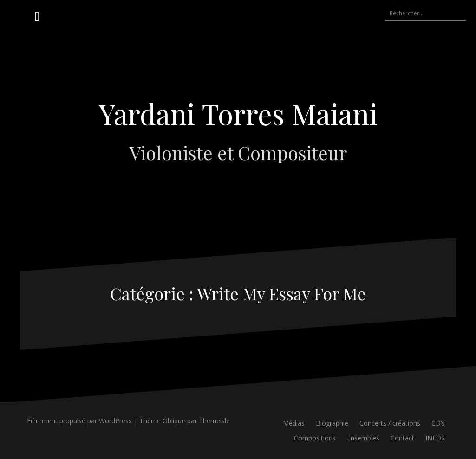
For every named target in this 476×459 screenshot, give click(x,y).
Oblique (174, 421)
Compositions (315, 438)
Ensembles (363, 438)
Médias (294, 423)
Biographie (332, 423)
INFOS (435, 438)
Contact (402, 438)
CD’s (438, 423)
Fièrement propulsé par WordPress (79, 421)
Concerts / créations (390, 423)
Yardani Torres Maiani (238, 113)
